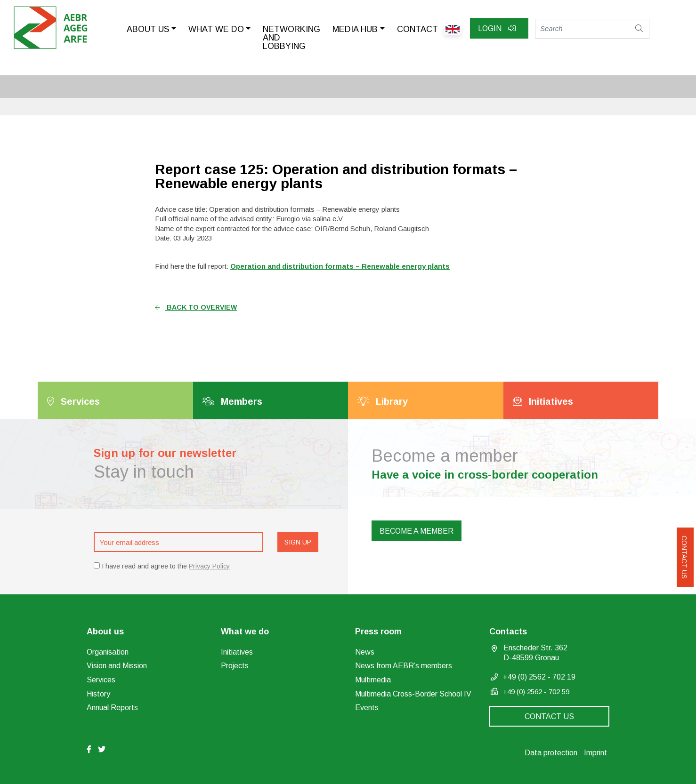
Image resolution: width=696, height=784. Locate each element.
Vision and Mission (117, 666)
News (365, 652)
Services (101, 680)
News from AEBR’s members (404, 666)
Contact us (684, 557)
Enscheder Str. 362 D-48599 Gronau (535, 653)
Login (497, 28)
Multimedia (373, 680)
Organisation (108, 652)
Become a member (417, 531)
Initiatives (237, 652)
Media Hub (355, 29)
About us (148, 29)
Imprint (595, 753)
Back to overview (196, 307)
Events (367, 708)
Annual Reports (112, 708)
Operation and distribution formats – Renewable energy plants (340, 266)
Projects (235, 666)
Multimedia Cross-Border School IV (413, 694)
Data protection (551, 753)
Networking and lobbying (291, 38)
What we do (216, 29)
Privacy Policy (209, 566)
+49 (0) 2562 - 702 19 (539, 677)
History (98, 694)
